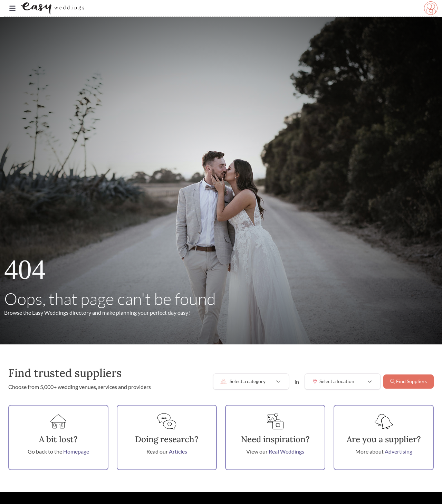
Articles (178, 451)
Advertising (398, 451)
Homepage (76, 451)
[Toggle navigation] (12, 8)
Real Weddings (286, 451)
